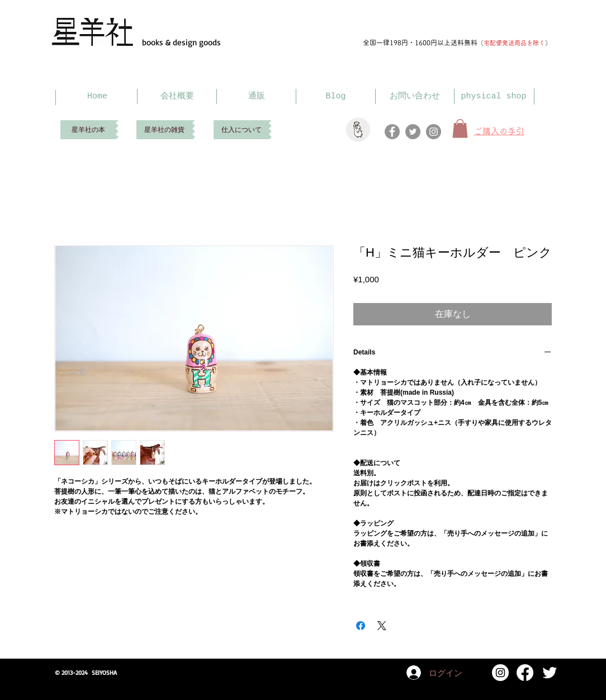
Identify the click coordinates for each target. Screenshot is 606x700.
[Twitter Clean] (550, 673)
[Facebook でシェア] (361, 626)
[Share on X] (382, 626)
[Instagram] (434, 132)
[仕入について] (241, 130)
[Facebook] (392, 132)
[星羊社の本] (88, 130)
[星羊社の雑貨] (164, 130)
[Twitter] (413, 132)
